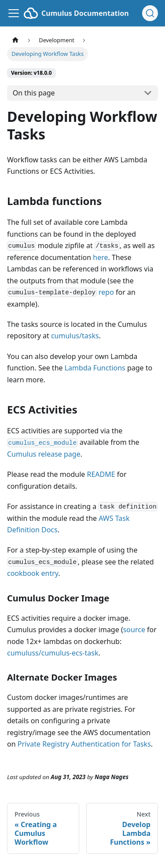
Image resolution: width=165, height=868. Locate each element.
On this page (34, 93)
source (134, 630)
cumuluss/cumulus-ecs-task (53, 653)
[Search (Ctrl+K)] (150, 13)
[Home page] (15, 40)
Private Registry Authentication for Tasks (84, 744)
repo (106, 292)
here (100, 257)
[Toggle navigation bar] (14, 13)
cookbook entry (33, 573)
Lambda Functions (95, 368)
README (101, 474)
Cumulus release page (44, 454)
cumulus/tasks (75, 336)
